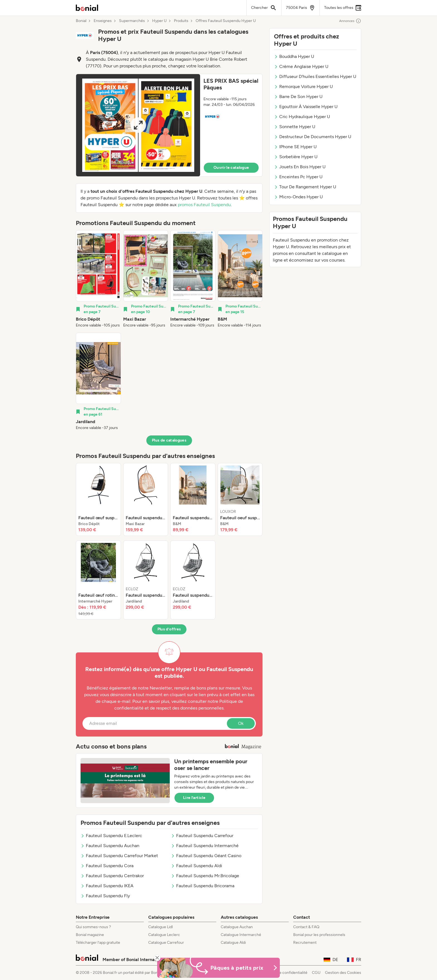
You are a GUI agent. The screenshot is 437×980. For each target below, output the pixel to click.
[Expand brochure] (138, 125)
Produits (181, 21)
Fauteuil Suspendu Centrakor (112, 876)
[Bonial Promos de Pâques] (219, 968)
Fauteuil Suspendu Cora (107, 866)
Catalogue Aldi (233, 943)
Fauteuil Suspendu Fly (105, 896)
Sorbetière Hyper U (296, 157)
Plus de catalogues (169, 440)
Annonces (350, 21)
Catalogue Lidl (161, 927)
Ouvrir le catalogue (231, 168)
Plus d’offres (169, 629)
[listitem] (98, 279)
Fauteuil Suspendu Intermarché (205, 846)
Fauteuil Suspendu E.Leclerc (111, 836)
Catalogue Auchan (237, 927)
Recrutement (305, 943)
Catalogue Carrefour (166, 943)
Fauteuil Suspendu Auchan (110, 846)
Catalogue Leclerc (164, 935)
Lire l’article (194, 798)
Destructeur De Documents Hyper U (313, 137)
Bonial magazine (90, 935)
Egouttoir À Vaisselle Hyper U (306, 107)
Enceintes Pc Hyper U (298, 177)
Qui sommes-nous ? (93, 927)
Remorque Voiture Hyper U (303, 86)
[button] (169, 125)
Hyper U (159, 21)
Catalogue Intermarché (241, 935)
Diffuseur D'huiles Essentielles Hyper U (315, 76)
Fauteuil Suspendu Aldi (196, 866)
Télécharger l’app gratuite (98, 943)
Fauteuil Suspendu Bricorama (203, 886)
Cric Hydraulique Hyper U (302, 117)
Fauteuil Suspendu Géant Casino (206, 856)
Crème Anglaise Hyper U (301, 66)
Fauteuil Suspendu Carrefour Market (119, 856)
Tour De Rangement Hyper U (305, 187)
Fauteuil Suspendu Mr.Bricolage (205, 876)
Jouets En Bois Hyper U (300, 167)
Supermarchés (132, 21)
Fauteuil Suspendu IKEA (107, 886)
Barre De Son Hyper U (298, 97)
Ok (241, 723)
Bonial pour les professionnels (319, 935)
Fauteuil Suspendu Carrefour (202, 836)
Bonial (81, 21)
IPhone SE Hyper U (295, 147)
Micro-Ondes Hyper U (298, 197)
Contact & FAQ (306, 927)
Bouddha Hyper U (294, 56)
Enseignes (103, 21)
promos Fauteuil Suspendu (204, 205)
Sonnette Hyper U (295, 127)
